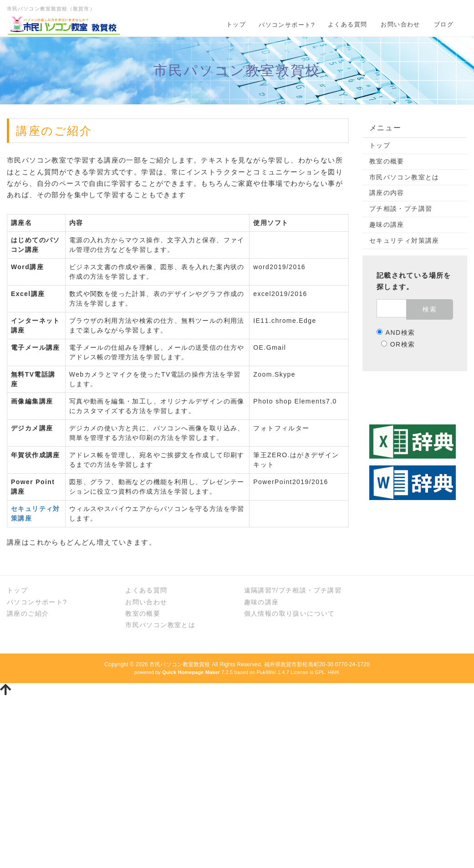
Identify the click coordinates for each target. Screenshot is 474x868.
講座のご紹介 (28, 613)
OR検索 (398, 344)
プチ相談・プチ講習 (401, 209)
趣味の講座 (387, 225)
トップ (236, 24)
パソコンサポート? (287, 25)
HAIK (334, 672)
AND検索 (396, 332)
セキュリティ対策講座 (404, 240)
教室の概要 (387, 161)
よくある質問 (347, 24)
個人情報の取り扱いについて (290, 613)
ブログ (444, 24)
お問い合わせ (400, 24)
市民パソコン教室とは (404, 177)
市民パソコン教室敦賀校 (180, 664)
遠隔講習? (260, 590)
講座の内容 (387, 193)
